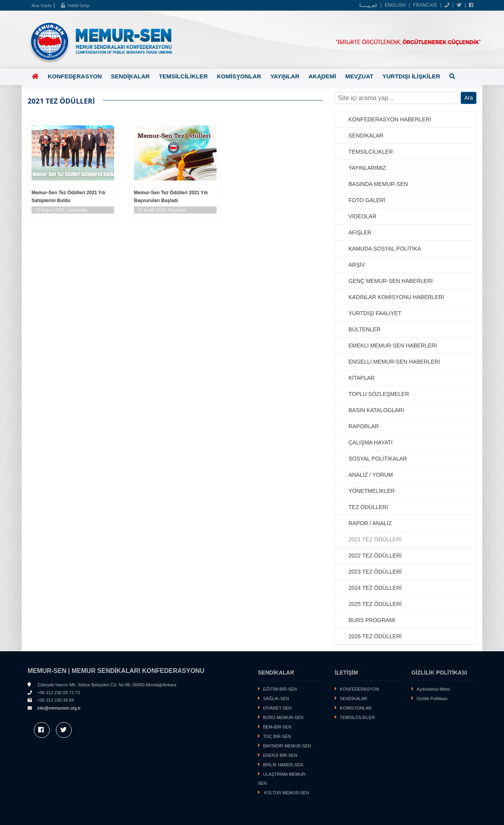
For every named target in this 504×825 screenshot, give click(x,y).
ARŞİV (357, 265)
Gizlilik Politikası (432, 699)
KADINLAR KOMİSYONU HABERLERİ (396, 297)
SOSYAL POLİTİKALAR (378, 459)
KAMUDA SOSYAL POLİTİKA (385, 249)
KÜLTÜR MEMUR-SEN (286, 793)
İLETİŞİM (346, 673)
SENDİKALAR (130, 77)
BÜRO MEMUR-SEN (283, 717)
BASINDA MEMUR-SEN (378, 184)
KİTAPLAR (362, 378)
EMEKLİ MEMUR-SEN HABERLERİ (393, 346)
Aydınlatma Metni (433, 689)
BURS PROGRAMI (372, 620)
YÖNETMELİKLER (372, 491)
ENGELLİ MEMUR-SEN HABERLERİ (394, 362)
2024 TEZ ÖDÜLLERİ (375, 588)
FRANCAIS (425, 5)
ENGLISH (395, 5)
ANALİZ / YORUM (371, 475)
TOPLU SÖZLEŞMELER (379, 394)
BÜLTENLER (364, 329)
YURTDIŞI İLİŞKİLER (411, 76)
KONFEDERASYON (75, 77)
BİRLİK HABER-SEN (283, 765)
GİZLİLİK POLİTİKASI (439, 673)
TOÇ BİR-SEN (277, 736)
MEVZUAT (359, 77)
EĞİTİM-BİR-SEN (280, 689)
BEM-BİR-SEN (277, 727)
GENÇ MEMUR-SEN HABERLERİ (391, 281)
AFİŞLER (360, 232)
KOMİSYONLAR (239, 77)
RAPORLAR (364, 426)
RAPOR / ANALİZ (370, 523)
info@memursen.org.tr (59, 708)
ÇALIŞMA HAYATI (371, 442)
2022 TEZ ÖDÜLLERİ (375, 556)
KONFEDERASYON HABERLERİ (390, 119)
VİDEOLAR (362, 216)
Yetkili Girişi (75, 6)
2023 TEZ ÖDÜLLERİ (375, 572)
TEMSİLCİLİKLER (183, 76)
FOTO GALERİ (367, 200)
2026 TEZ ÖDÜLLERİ (375, 636)
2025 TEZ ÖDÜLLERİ (375, 604)
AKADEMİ (322, 77)
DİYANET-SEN (277, 708)
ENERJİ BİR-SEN (280, 755)
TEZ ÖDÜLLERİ (368, 507)
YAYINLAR (285, 77)
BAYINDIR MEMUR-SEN (287, 746)
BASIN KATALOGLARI (376, 410)
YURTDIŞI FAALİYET (375, 313)
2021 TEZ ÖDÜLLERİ (375, 539)
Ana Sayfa (42, 6)
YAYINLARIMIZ (367, 168)
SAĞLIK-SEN (276, 699)
